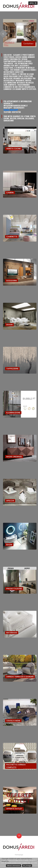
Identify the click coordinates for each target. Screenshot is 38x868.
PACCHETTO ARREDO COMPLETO (16, 766)
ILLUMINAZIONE (13, 413)
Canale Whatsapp (11, 110)
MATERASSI (12, 633)
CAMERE (10, 193)
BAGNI (9, 545)
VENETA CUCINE (13, 149)
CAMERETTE (12, 237)
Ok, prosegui (27, 866)
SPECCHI (10, 501)
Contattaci (28, 43)
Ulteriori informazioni (14, 866)
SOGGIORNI (12, 281)
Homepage (19, 855)
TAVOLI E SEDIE (13, 721)
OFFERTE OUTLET (14, 809)
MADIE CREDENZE (14, 457)
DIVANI (9, 325)
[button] (33, 3)
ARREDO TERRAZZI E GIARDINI (20, 677)
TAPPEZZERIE (12, 369)
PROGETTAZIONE (14, 589)
